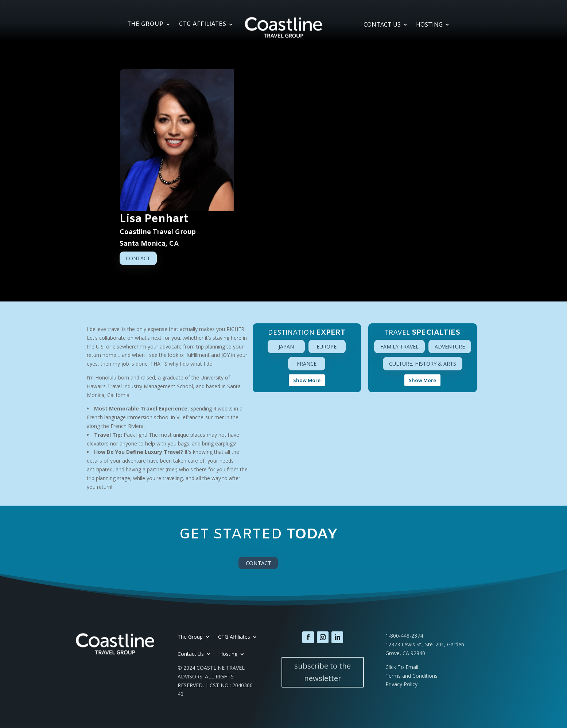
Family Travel (399, 347)
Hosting (429, 25)
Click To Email (402, 667)
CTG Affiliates (202, 25)
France (307, 364)
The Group (145, 25)
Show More (307, 380)
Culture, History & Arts (423, 364)
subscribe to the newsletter (323, 672)
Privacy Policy (401, 684)
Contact (138, 258)
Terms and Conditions (411, 676)
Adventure (450, 347)
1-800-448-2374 (404, 636)
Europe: (327, 347)
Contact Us (382, 25)
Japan (286, 347)
